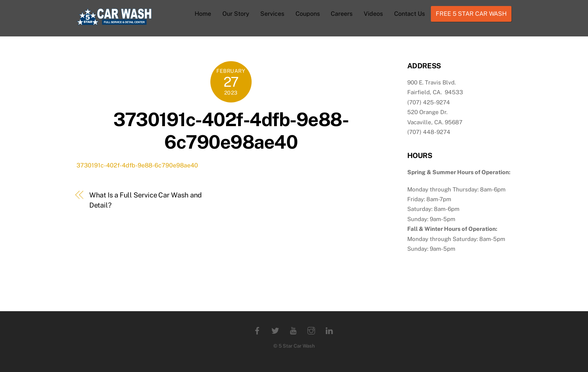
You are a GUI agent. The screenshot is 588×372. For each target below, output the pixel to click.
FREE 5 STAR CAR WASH (471, 14)
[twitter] (275, 330)
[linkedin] (329, 330)
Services (272, 14)
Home (203, 14)
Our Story (236, 14)
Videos (373, 14)
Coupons (308, 14)
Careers (342, 14)
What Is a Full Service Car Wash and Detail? (146, 200)
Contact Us (409, 14)
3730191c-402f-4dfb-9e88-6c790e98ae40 (231, 131)
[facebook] (257, 330)
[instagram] (311, 330)
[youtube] (293, 330)
